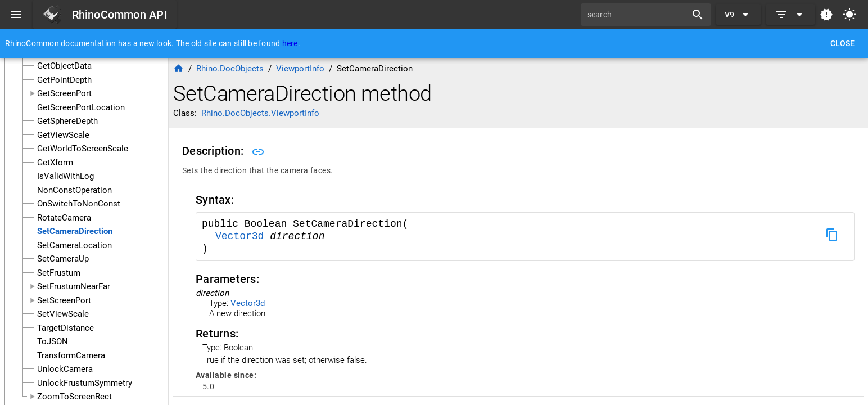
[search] (638, 15)
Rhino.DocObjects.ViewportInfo (260, 113)
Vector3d (243, 236)
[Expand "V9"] (738, 15)
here (290, 43)
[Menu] (16, 15)
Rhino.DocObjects (230, 69)
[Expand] (790, 15)
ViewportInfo (300, 69)
